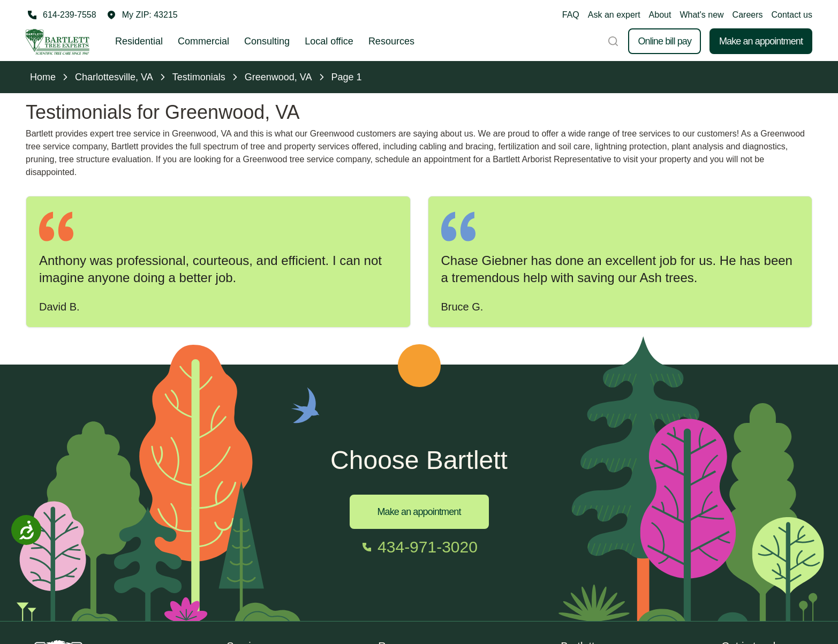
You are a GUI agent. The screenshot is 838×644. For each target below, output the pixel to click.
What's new (701, 15)
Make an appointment (761, 41)
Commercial (203, 41)
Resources (391, 41)
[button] (142, 15)
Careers (748, 15)
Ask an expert (614, 15)
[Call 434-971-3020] (419, 547)
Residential (139, 41)
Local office (329, 41)
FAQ (571, 15)
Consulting (267, 41)
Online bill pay (665, 41)
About (660, 15)
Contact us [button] (792, 15)
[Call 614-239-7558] (61, 15)
